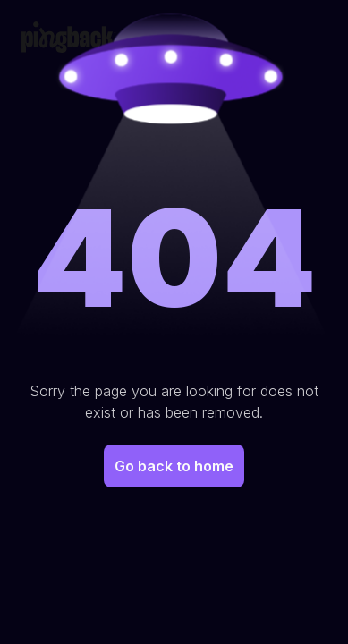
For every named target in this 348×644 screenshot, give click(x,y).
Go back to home (174, 466)
